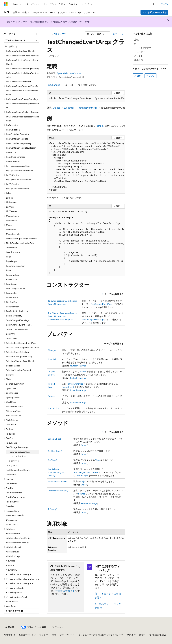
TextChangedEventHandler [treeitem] (18, 470)
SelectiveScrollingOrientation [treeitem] (20, 370)
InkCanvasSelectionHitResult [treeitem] (19, 81)
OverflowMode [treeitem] (13, 252)
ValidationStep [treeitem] (13, 556)
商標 (141, 635)
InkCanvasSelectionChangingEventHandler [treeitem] (22, 62)
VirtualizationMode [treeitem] (15, 588)
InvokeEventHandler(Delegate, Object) (56, 472)
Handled (52, 359)
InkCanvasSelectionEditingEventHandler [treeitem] (22, 75)
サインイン (163, 4)
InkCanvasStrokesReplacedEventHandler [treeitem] (23, 119)
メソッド (139, 56)
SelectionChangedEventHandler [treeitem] (21, 361)
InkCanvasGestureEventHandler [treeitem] (21, 51)
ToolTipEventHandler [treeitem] (16, 497)
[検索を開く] (153, 4)
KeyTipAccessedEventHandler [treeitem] (20, 170)
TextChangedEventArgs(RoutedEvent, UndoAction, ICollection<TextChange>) (62, 316)
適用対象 (139, 60)
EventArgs (69, 108)
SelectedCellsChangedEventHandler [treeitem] (23, 347)
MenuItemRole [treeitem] (13, 234)
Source (83, 371)
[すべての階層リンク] (49, 34)
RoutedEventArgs (88, 108)
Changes (52, 350)
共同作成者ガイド (65, 591)
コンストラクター (143, 47)
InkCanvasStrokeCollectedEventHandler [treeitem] (22, 93)
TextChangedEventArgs (101, 304)
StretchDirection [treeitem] (14, 415)
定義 (136, 39)
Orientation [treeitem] (11, 248)
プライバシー (66, 635)
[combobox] (21, 40)
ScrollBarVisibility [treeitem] (14, 316)
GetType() (52, 460)
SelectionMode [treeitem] (13, 366)
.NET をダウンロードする (154, 12)
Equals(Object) (55, 439)
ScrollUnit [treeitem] (11, 334)
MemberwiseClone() (57, 481)
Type (98, 460)
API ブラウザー (61, 34)
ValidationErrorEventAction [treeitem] (19, 538)
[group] (86, 99)
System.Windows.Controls (69, 73)
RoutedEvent (68, 387)
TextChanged (53, 85)
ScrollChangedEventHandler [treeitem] (19, 325)
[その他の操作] (123, 34)
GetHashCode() (55, 451)
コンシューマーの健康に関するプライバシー (100, 635)
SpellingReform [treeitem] (13, 397)
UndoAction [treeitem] (12, 520)
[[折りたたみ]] (35, 34)
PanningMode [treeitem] (13, 275)
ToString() (53, 509)
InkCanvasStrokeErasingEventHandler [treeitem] (23, 106)
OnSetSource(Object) (58, 490)
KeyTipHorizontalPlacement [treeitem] (19, 179)
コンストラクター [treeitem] (17, 456)
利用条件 (131, 635)
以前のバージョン (27, 635)
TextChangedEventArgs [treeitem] (19, 452)
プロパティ (140, 52)
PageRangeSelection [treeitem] (16, 266)
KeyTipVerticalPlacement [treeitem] (18, 189)
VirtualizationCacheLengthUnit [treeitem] (20, 583)
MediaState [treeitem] (11, 220)
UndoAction (54, 408)
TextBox (100, 126)
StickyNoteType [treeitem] (13, 411)
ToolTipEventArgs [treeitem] (14, 493)
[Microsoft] (6, 4)
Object (56, 108)
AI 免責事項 (9, 635)
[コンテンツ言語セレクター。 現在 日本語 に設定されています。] (10, 627)
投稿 (54, 635)
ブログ (43, 635)
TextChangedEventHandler (86, 472)
